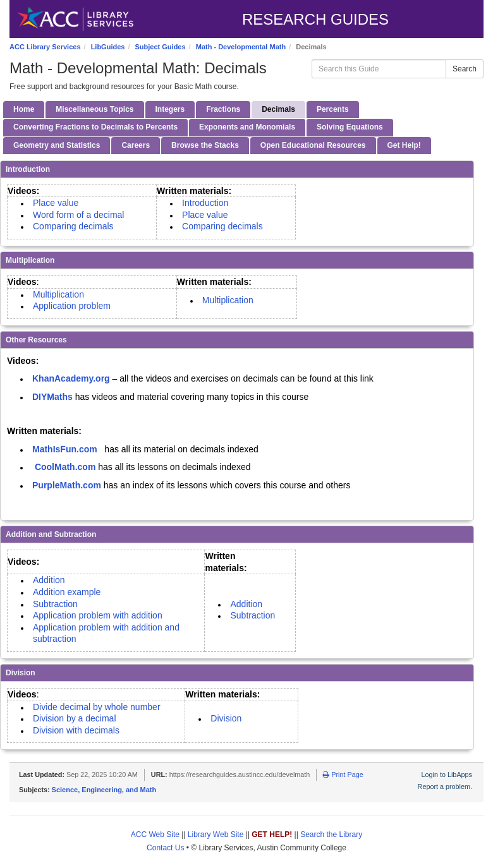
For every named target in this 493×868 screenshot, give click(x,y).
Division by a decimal (77, 718)
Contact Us (165, 848)
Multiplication (58, 294)
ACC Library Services (45, 47)
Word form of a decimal (80, 215)
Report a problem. (445, 787)
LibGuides (108, 47)
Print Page (343, 775)
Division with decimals (77, 730)
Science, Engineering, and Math (104, 790)
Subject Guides (161, 47)
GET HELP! (272, 835)
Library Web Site (216, 835)
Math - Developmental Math (241, 47)
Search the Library (331, 835)
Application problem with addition (98, 615)
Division (226, 718)
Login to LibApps (447, 775)
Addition (49, 580)
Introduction (205, 203)
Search (465, 69)
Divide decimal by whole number (97, 707)
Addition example (67, 592)
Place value (56, 203)
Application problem (74, 306)
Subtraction (57, 604)
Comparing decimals (75, 226)
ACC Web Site (155, 835)
